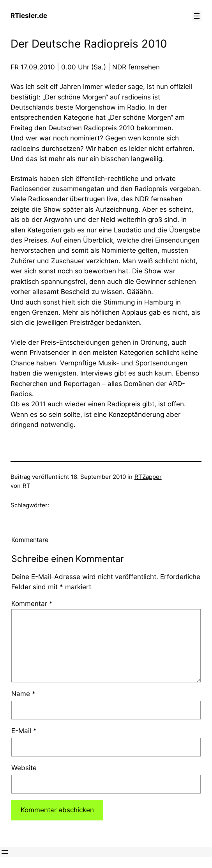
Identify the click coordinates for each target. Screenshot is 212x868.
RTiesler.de (29, 16)
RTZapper (148, 477)
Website (24, 768)
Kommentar (32, 604)
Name (23, 694)
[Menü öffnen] (197, 16)
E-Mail (24, 731)
